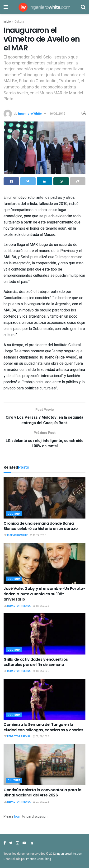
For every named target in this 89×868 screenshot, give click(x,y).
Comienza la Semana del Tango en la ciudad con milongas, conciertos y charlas (43, 727)
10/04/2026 (41, 606)
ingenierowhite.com (70, 854)
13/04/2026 (38, 535)
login (18, 817)
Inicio (7, 22)
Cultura (19, 22)
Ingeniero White (30, 114)
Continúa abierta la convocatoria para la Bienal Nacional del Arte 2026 (42, 793)
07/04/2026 (41, 737)
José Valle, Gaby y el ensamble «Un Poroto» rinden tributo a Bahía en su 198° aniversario (44, 594)
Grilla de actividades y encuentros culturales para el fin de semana (36, 662)
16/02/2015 (57, 114)
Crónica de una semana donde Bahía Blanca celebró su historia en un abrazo (41, 526)
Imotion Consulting (39, 859)
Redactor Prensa (19, 606)
